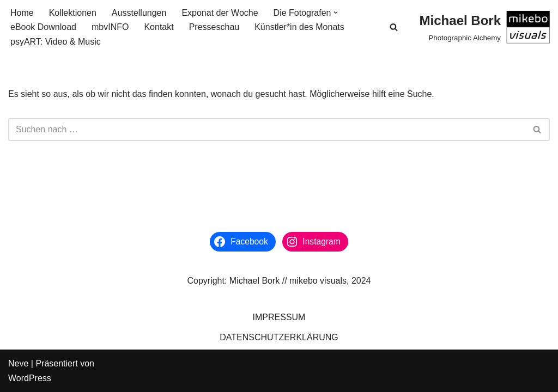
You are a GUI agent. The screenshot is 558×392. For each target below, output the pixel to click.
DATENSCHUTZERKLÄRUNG (279, 337)
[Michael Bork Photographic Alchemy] (485, 27)
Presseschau (214, 27)
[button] (336, 13)
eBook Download (43, 27)
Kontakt (159, 27)
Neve (18, 363)
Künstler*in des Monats (299, 27)
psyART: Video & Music (56, 42)
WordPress (30, 378)
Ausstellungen (139, 13)
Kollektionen (73, 13)
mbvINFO (110, 27)
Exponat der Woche (220, 13)
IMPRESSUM (279, 317)
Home (22, 13)
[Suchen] (394, 27)
